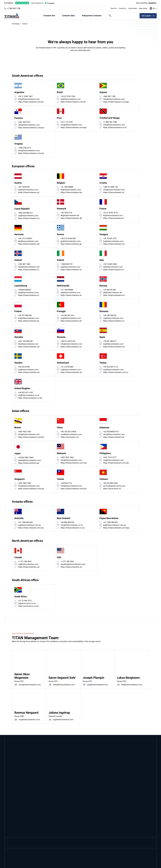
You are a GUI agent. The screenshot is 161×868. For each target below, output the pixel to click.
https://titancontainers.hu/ (114, 245)
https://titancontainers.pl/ (29, 323)
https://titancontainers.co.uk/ (30, 401)
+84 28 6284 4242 (110, 486)
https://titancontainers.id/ (114, 440)
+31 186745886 (67, 188)
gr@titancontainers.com (71, 242)
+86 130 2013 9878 (68, 434)
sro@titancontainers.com (71, 437)
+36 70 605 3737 (110, 240)
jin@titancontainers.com (63, 724)
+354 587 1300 (24, 266)
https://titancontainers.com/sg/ (31, 492)
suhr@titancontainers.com (64, 689)
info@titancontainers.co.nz (72, 529)
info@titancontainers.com (29, 99)
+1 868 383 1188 (14, 8)
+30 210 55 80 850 (68, 240)
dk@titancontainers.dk (70, 216)
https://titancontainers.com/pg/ (116, 531)
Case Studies (133, 8)
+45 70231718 (66, 214)
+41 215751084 (67, 369)
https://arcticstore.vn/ (112, 492)
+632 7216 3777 (110, 460)
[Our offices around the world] (153, 8)
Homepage (16, 24)
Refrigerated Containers (92, 16)
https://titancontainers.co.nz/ (73, 531)
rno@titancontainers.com (29, 724)
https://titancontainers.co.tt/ (115, 128)
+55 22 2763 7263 (68, 97)
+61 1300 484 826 (25, 526)
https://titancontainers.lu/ (29, 297)
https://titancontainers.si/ (71, 349)
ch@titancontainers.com (71, 372)
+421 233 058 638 (25, 343)
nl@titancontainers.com (71, 294)
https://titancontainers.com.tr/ (116, 375)
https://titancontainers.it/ (114, 271)
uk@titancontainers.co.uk (29, 398)
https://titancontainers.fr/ (114, 219)
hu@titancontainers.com (113, 242)
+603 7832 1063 (25, 434)
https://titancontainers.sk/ (29, 349)
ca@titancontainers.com (28, 568)
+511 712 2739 (67, 122)
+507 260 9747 (24, 123)
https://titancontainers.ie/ (71, 271)
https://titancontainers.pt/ (71, 323)
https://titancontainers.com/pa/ (31, 128)
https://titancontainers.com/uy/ (31, 154)
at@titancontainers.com (28, 191)
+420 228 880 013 (25, 214)
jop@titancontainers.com (98, 689)
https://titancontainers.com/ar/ (31, 102)
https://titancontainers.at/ (29, 193)
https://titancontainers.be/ (72, 193)
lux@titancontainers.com (29, 294)
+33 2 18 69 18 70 (110, 214)
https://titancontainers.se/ (29, 375)
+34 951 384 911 (110, 343)
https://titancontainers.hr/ (114, 193)
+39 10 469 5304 (110, 266)
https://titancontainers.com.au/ (31, 531)
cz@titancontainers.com (28, 217)
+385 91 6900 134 (110, 188)
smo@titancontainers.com (30, 689)
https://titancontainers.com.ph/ (116, 466)
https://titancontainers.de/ (29, 245)
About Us (114, 8)
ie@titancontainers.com (71, 268)
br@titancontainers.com (71, 99)
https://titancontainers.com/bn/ (31, 440)
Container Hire (49, 16)
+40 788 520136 (110, 317)
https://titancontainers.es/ (114, 349)
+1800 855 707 (67, 266)
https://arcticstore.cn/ (70, 440)
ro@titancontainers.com (113, 320)
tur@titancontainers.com (113, 372)
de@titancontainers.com (28, 242)
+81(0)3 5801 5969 (26, 461)
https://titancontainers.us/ (72, 571)
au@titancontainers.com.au (30, 529)
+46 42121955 (24, 369)
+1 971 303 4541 (25, 565)
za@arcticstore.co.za (27, 607)
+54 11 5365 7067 (25, 97)
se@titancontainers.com (28, 372)
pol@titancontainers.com (29, 320)
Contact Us (122, 8)
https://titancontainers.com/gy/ (116, 102)
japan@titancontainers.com (30, 463)
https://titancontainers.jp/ (29, 466)
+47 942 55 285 (109, 292)
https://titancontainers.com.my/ (74, 466)
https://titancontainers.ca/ (29, 571)
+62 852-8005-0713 (111, 434)
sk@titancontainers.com (28, 346)
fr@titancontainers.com (113, 216)
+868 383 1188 (109, 97)
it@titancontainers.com (113, 268)
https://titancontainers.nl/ (71, 297)
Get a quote (146, 16)
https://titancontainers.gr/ (71, 245)
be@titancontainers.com (71, 191)
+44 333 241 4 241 (26, 395)
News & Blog (143, 8)
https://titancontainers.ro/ (114, 323)
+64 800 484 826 (67, 526)
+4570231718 (66, 486)
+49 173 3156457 (25, 240)
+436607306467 (25, 292)
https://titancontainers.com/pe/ (74, 128)
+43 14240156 (24, 188)
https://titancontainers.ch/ (72, 375)
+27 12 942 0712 (25, 605)
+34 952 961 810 (67, 317)
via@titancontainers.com (114, 463)
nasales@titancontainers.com (73, 568)
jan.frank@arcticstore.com (114, 489)
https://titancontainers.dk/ (72, 219)
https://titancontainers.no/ (114, 297)
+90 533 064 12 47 (111, 369)
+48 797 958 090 (25, 317)
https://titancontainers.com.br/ (73, 102)
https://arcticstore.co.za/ (29, 610)
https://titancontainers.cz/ (29, 219)
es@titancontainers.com (71, 320)
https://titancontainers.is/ (29, 271)
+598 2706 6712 (25, 148)
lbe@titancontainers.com (132, 689)
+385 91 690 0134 (68, 343)
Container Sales (69, 16)
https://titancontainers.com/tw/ (74, 492)
